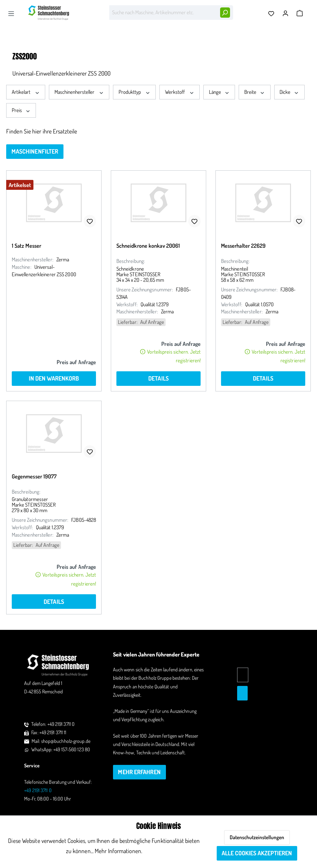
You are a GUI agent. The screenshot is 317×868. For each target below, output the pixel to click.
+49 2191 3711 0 (38, 790)
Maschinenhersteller (79, 92)
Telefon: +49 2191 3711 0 (53, 724)
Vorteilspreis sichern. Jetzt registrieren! (170, 356)
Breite (255, 92)
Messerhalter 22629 (243, 246)
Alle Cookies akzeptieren (257, 853)
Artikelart (26, 92)
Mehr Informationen (118, 851)
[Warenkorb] (300, 13)
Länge (219, 92)
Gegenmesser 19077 (34, 476)
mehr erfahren (139, 772)
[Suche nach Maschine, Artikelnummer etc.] (163, 13)
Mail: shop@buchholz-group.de (61, 741)
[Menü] (11, 13)
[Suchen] (225, 13)
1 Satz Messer (26, 246)
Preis (21, 110)
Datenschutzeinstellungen (257, 837)
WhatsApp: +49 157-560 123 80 (61, 749)
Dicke (289, 92)
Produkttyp (135, 92)
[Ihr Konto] (287, 11)
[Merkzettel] (273, 13)
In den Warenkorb (54, 378)
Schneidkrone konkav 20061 (148, 246)
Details (158, 378)
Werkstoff (180, 92)
